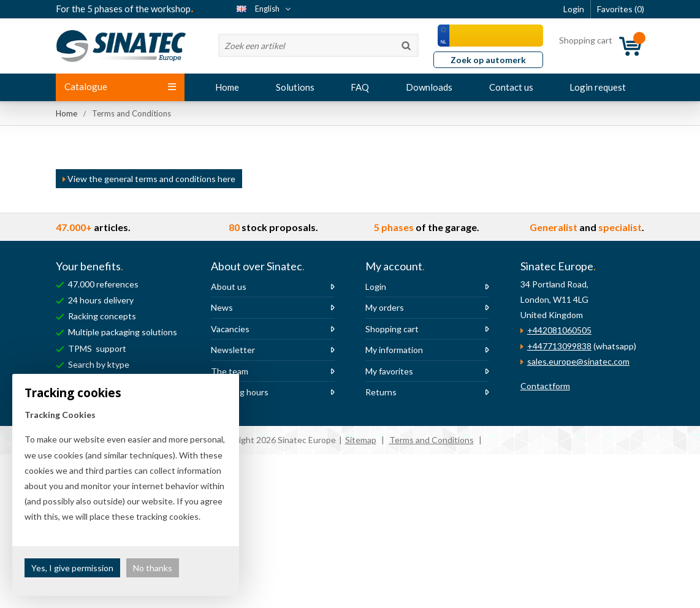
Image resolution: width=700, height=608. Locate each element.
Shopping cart (392, 329)
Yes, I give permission (72, 568)
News (222, 307)
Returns (381, 392)
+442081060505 (559, 330)
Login (376, 287)
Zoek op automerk (488, 60)
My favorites (389, 371)
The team (230, 371)
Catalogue (120, 86)
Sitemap (361, 440)
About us (229, 287)
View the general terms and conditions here (149, 179)
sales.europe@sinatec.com (578, 361)
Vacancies (230, 329)
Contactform (545, 386)
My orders (385, 307)
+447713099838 (559, 346)
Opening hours (240, 392)
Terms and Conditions (432, 440)
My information (394, 350)
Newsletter (233, 350)
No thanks (153, 568)
